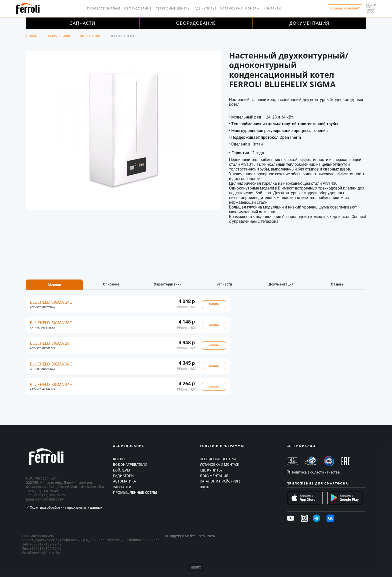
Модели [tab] (54, 284)
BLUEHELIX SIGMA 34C (51, 364)
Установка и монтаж (240, 8)
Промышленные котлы (135, 492)
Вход (205, 487)
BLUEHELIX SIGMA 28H (51, 343)
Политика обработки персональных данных (64, 507)
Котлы (119, 459)
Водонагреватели (130, 464)
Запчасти (83, 23)
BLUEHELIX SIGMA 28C (51, 323)
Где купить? (205, 8)
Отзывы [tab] (338, 284)
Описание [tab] (111, 284)
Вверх (196, 567)
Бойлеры (121, 470)
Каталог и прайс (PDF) (220, 481)
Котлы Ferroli (91, 36)
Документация (309, 23)
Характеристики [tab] (168, 284)
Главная (32, 36)
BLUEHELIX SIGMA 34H (51, 385)
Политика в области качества (313, 472)
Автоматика (124, 481)
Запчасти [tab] (224, 284)
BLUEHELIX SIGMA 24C (51, 302)
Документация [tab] (281, 284)
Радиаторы (124, 476)
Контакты (272, 8)
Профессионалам (103, 8)
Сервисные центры (173, 8)
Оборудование (138, 8)
